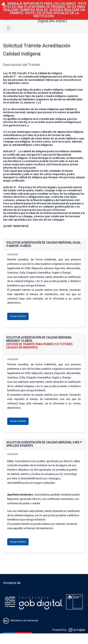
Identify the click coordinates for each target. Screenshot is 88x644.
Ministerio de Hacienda (24, 621)
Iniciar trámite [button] (18, 316)
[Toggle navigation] (8, 28)
